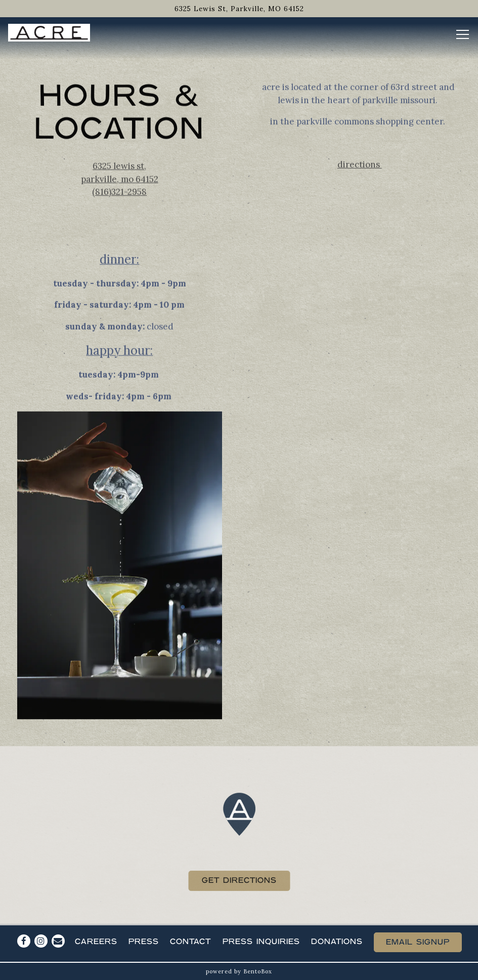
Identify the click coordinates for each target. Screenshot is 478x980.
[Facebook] (24, 941)
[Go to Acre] (239, 9)
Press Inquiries (261, 942)
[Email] (58, 941)
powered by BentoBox (239, 971)
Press (144, 942)
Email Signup (418, 942)
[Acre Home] (49, 32)
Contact (190, 942)
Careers (96, 942)
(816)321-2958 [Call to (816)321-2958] (119, 193)
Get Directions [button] (239, 883)
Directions (360, 165)
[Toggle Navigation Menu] (463, 34)
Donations (337, 942)
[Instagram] (41, 941)
